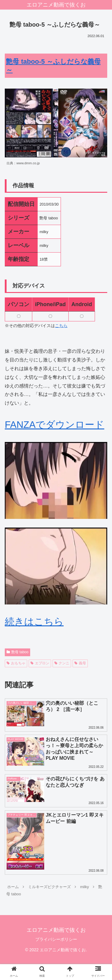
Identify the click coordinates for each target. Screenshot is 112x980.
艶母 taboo (17, 652)
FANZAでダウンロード (55, 425)
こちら (61, 326)
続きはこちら (34, 622)
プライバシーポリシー (56, 939)
